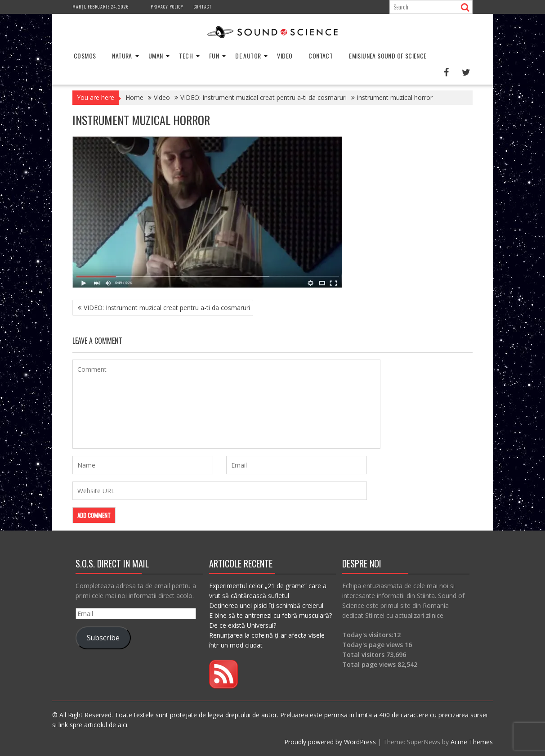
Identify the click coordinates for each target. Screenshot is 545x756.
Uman (156, 56)
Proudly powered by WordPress (330, 742)
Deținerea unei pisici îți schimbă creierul (266, 605)
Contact (203, 7)
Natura (122, 56)
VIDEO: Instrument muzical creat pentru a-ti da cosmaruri (167, 308)
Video (285, 56)
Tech (186, 56)
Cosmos (85, 56)
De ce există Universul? (243, 625)
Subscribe (103, 638)
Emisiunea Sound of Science (388, 56)
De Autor (248, 56)
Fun (214, 56)
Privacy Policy (167, 7)
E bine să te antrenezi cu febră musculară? (270, 615)
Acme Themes (472, 742)
